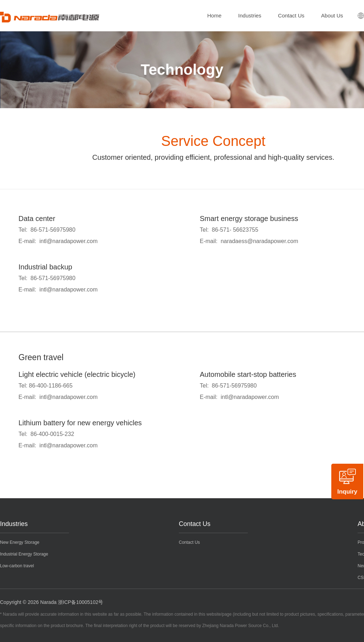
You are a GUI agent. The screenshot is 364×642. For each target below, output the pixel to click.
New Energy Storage (20, 542)
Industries (250, 15)
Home (214, 15)
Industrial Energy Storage (24, 554)
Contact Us (291, 15)
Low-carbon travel (17, 566)
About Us (332, 15)
